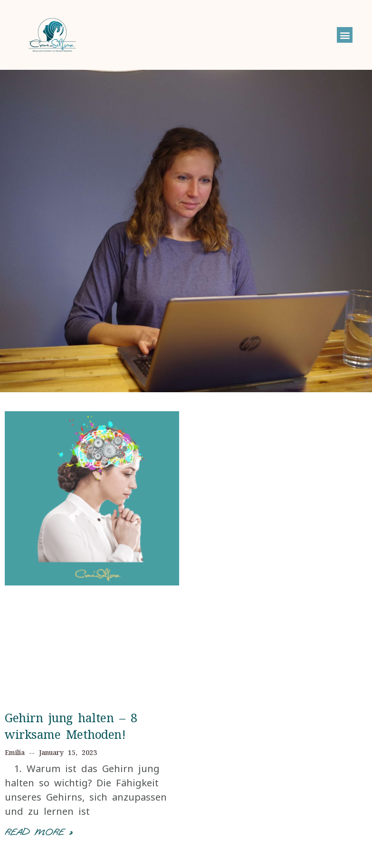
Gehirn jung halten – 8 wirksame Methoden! (71, 726)
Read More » (38, 832)
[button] (345, 35)
